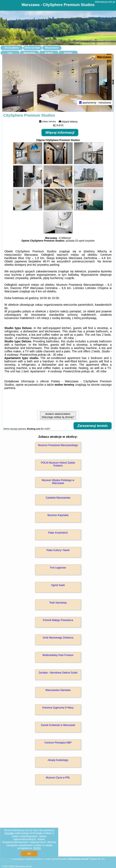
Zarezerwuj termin (93, 426)
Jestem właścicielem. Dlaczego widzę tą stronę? (58, 415)
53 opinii (80, 241)
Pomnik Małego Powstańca (58, 620)
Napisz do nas (97, 859)
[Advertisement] (58, 827)
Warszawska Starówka (58, 690)
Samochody (29, 53)
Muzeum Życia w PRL (58, 778)
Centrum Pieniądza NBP (58, 743)
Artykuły (68, 53)
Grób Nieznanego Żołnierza (58, 638)
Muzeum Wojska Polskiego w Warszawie (58, 482)
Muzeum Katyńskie (58, 515)
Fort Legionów (58, 568)
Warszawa (104, 57)
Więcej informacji (60, 133)
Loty (10, 53)
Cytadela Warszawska (58, 498)
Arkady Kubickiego (58, 760)
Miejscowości (52, 48)
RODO (37, 848)
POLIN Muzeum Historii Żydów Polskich (58, 464)
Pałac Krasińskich (58, 533)
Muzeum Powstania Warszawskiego (58, 445)
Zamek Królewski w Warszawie (58, 725)
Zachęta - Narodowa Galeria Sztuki (58, 673)
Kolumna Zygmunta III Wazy (58, 708)
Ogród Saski (58, 585)
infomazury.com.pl (105, 2)
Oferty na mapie (32, 48)
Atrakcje (49, 53)
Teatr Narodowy (58, 603)
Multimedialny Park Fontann (58, 655)
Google (9, 833)
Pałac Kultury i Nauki (58, 550)
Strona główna (12, 48)
